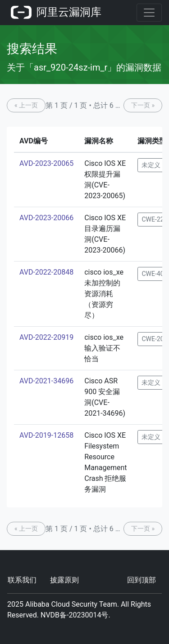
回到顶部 (142, 580)
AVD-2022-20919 (46, 337)
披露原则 (64, 580)
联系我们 (22, 580)
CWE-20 (153, 339)
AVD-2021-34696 (46, 381)
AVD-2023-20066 (46, 218)
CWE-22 (153, 219)
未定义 (151, 165)
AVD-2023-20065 (46, 163)
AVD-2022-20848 (46, 272)
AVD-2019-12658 (46, 435)
